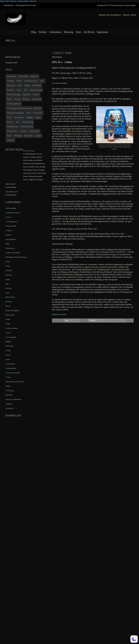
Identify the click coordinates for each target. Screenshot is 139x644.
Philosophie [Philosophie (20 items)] (37, 108)
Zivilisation (10, 408)
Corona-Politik (11, 226)
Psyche (8, 333)
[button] (134, 639)
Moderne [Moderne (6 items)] (36, 95)
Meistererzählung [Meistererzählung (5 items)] (36, 90)
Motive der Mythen (13, 310)
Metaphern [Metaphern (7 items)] (27, 95)
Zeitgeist (9, 404)
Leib (7, 284)
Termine (43, 32)
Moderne (9, 302)
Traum (8, 377)
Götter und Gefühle (13, 253)
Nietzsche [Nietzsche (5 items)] (26, 99)
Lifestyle (9, 288)
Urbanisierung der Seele (15, 382)
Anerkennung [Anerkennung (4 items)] (11, 76)
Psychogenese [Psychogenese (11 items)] (19, 117)
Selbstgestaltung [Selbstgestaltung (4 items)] (12, 127)
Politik (8, 324)
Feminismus (10, 248)
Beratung (69, 32)
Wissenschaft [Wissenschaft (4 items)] (28, 136)
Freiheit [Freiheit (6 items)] (19, 81)
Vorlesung (9, 390)
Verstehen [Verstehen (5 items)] (24, 131)
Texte (78, 32)
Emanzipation (11, 239)
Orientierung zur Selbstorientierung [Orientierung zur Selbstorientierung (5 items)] (19, 108)
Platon (8, 319)
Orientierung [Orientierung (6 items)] (37, 99)
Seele (8, 359)
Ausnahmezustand (13, 213)
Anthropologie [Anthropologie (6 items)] (23, 76)
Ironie (8, 262)
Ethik (7, 244)
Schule (8, 355)
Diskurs (8, 235)
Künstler (9, 270)
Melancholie (10, 297)
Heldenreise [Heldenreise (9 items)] (11, 85)
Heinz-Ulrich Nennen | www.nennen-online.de (18, 1)
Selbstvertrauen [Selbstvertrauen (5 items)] (12, 131)
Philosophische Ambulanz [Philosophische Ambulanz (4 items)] (15, 113)
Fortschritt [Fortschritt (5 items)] (10, 81)
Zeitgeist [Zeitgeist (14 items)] (38, 136)
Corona (8, 217)
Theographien (11, 368)
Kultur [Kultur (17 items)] (19, 90)
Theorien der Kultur (13, 373)
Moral (8, 306)
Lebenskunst (55, 32)
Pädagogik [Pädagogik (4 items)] (30, 117)
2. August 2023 (57, 53)
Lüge (7, 293)
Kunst (8, 266)
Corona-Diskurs (11, 222)
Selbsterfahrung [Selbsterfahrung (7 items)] (27, 122)
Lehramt (9, 275)
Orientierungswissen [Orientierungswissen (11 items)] (14, 104)
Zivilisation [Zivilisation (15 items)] (10, 140)
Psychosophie (11, 337)
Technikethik (10, 364)
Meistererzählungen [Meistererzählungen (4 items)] (14, 95)
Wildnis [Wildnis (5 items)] (9, 136)
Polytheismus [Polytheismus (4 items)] (38, 113)
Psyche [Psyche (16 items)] (9, 117)
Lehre (8, 279)
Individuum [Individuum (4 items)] (11, 90)
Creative (9, 230)
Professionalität (12, 328)
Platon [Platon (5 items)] (29, 113)
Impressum (102, 32)
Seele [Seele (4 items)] (18, 122)
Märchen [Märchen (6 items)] (18, 99)
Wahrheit (9, 395)
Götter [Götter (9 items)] (42, 81)
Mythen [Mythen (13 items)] (9, 99)
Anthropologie (11, 208)
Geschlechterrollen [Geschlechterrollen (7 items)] (31, 81)
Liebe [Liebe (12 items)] (26, 90)
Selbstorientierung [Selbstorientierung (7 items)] (26, 127)
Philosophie (68, 53)
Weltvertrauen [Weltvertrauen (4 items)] (34, 131)
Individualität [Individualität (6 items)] (37, 85)
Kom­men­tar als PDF (59, 314)
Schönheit (9, 346)
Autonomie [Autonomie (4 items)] (34, 76)
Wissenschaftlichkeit (13, 399)
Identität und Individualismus (16, 257)
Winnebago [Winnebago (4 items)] (18, 136)
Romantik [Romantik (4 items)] (10, 122)
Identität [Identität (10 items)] (27, 85)
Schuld (8, 350)
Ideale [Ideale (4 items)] (20, 85)
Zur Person (89, 32)
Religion (9, 342)
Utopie (8, 386)
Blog (34, 32)
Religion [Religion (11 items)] (38, 117)
